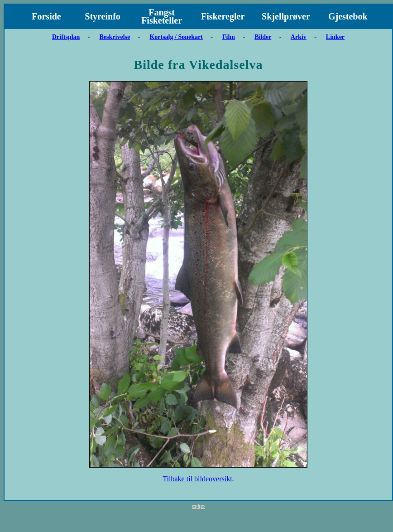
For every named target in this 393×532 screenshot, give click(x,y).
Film (229, 37)
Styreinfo (103, 16)
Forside (46, 16)
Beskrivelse (115, 37)
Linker (335, 37)
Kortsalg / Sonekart (176, 37)
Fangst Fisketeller (162, 16)
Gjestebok (348, 16)
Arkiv (299, 37)
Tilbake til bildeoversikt (197, 479)
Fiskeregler (223, 16)
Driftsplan (66, 37)
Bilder (263, 37)
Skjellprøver (286, 16)
